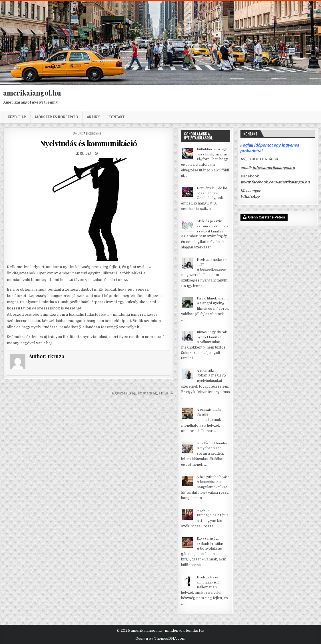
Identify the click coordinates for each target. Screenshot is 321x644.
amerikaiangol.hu (32, 93)
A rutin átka (206, 370)
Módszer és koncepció (56, 117)
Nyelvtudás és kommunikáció (89, 143)
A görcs (203, 510)
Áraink (93, 117)
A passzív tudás (209, 409)
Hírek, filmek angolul (213, 298)
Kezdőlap (17, 117)
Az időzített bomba (212, 443)
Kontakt (117, 117)
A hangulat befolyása (213, 477)
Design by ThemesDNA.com (160, 639)
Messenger (250, 191)
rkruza (86, 153)
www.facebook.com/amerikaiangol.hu (275, 182)
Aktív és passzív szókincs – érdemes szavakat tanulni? (213, 226)
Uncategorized (89, 133)
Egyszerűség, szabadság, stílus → (143, 393)
